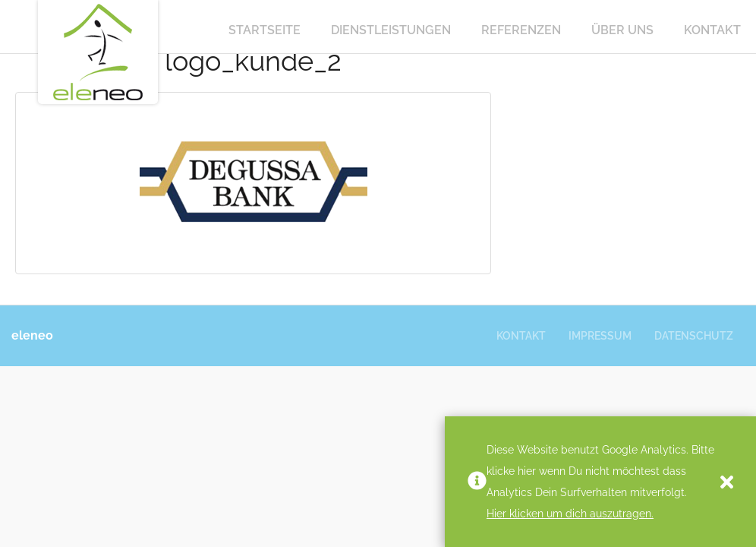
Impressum (600, 336)
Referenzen (521, 30)
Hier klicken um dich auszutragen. (570, 514)
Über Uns (622, 30)
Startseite (265, 30)
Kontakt (712, 30)
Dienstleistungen (391, 30)
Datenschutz (694, 336)
